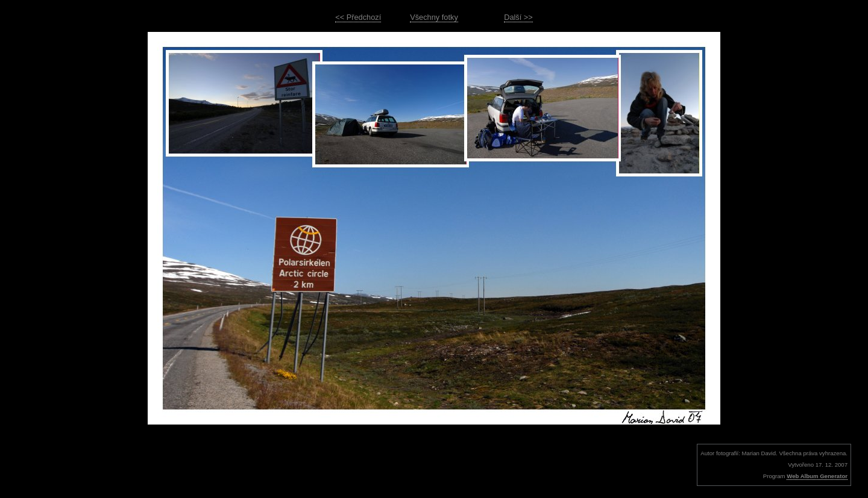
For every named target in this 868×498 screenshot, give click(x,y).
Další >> (518, 17)
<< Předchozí (358, 17)
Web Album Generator (817, 476)
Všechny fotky (434, 17)
